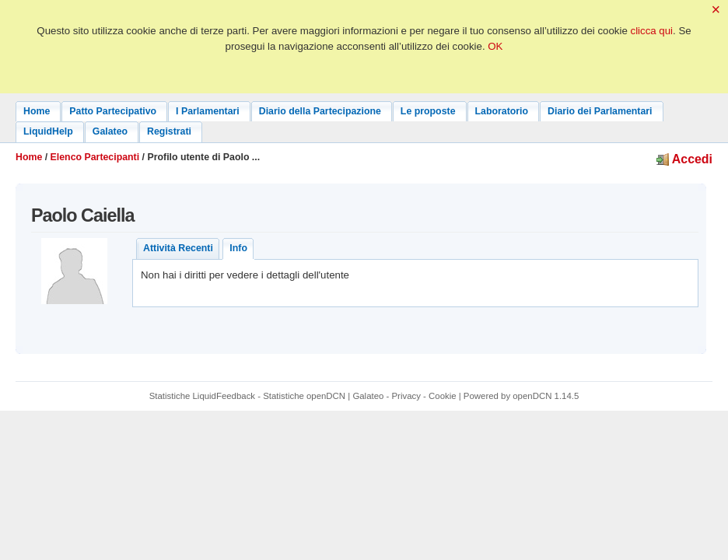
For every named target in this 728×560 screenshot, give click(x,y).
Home (29, 157)
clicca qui (652, 31)
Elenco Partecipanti (95, 157)
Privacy (406, 396)
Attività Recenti (178, 248)
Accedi (684, 159)
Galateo (368, 396)
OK (495, 46)
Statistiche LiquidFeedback (202, 396)
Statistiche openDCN (304, 396)
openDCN (532, 396)
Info (238, 248)
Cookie (443, 396)
